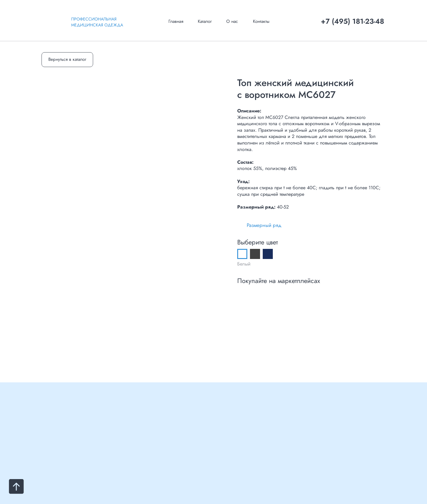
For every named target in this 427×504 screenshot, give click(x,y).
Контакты (261, 21)
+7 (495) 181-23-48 (352, 21)
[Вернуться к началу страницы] (16, 486)
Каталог (205, 21)
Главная (176, 21)
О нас (232, 21)
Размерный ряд (264, 225)
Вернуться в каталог (67, 59)
